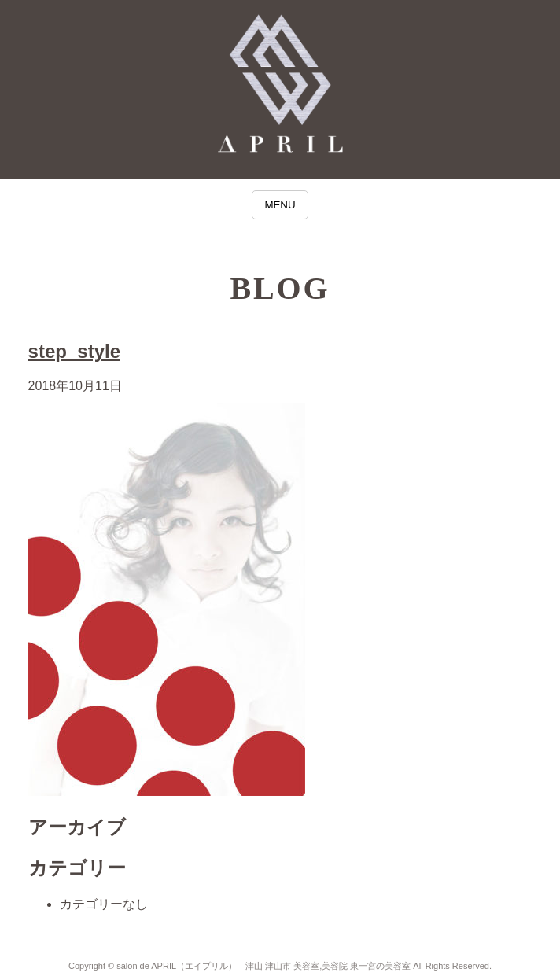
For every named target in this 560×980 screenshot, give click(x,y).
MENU (280, 205)
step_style (74, 351)
